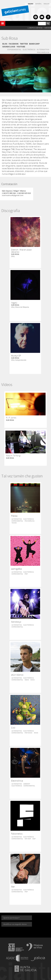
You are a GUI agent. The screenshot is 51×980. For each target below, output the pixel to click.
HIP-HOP (28, 839)
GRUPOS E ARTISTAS (36, 28)
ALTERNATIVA (43, 50)
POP (26, 574)
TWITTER (24, 44)
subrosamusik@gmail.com (13, 195)
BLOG (5, 44)
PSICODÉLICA (43, 52)
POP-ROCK (28, 733)
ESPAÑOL (38, 4)
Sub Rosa (10, 39)
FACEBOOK (14, 44)
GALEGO (31, 4)
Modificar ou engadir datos (15, 924)
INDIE (27, 680)
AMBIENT (27, 784)
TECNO (14, 523)
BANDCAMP (34, 44)
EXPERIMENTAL (14, 50)
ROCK (33, 680)
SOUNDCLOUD (9, 47)
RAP (34, 839)
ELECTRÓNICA (29, 50)
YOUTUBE (21, 47)
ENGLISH (47, 4)
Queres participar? (11, 918)
